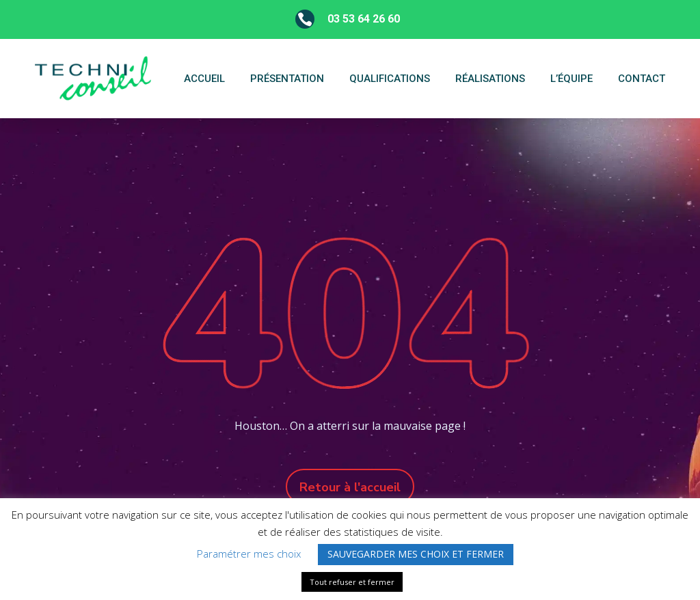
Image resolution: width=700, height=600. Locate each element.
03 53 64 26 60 (364, 19)
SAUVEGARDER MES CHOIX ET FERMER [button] (416, 554)
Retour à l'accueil (350, 487)
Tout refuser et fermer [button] (352, 582)
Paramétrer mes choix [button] (249, 554)
